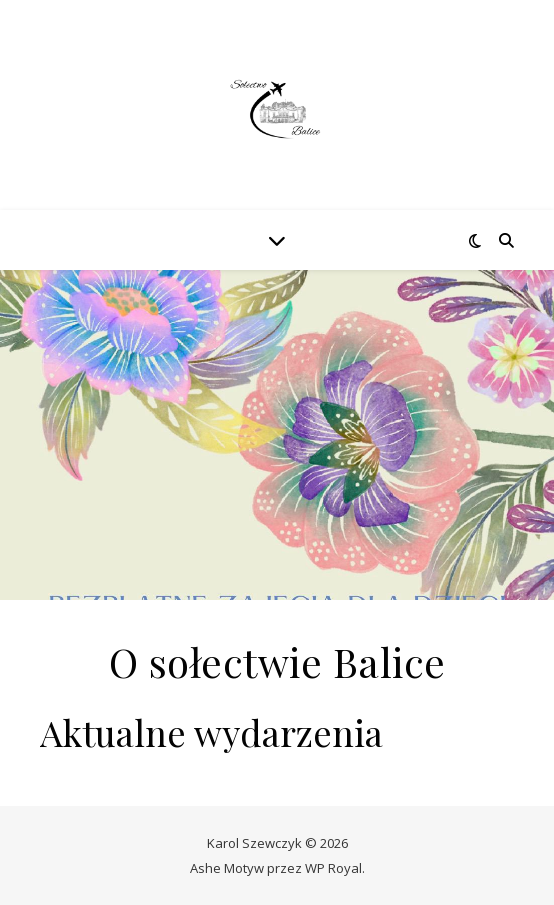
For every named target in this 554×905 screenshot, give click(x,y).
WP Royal (333, 868)
